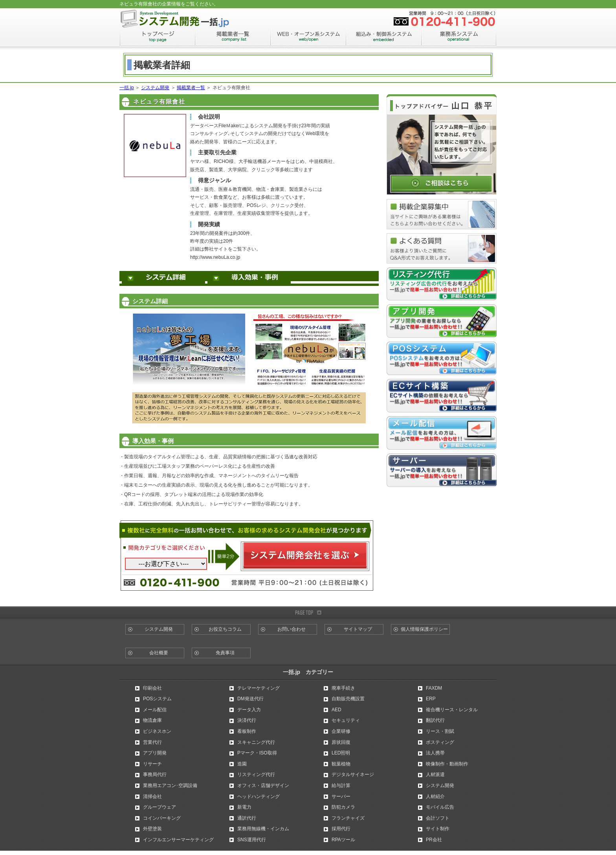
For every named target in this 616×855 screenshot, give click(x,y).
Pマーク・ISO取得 (257, 753)
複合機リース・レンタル (452, 710)
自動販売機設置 (348, 699)
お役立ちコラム (225, 629)
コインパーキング (162, 818)
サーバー (341, 796)
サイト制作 (438, 829)
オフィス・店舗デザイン (263, 785)
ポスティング (440, 742)
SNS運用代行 (252, 840)
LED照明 (341, 753)
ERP (431, 699)
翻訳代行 (435, 720)
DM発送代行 (250, 699)
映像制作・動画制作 (447, 764)
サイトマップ (358, 629)
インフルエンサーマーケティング (178, 840)
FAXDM (434, 688)
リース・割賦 (440, 731)
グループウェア (159, 807)
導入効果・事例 (249, 278)
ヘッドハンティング (258, 796)
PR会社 (434, 840)
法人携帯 (435, 753)
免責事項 (225, 653)
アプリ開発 (155, 753)
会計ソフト (438, 818)
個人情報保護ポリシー (424, 629)
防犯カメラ (343, 807)
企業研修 (341, 731)
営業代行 (152, 742)
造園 (242, 764)
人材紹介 (435, 796)
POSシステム (157, 699)
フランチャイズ (348, 818)
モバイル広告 (440, 807)
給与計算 (341, 785)
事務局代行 (155, 774)
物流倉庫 (152, 720)
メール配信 (155, 710)
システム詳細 (163, 278)
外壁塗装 (152, 829)
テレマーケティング (258, 688)
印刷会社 (152, 688)
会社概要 (159, 653)
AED (336, 710)
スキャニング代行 (256, 742)
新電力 (244, 807)
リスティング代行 (256, 774)
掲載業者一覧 (191, 88)
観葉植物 (341, 764)
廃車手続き (343, 688)
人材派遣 (435, 774)
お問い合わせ (291, 629)
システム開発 (155, 88)
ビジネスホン (157, 731)
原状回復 (341, 742)
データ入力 (249, 710)
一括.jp (127, 88)
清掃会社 (152, 796)
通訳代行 (247, 818)
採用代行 (341, 829)
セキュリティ (346, 720)
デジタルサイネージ (353, 774)
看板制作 (247, 731)
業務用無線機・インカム (263, 829)
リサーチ (152, 764)
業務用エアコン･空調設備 (170, 785)
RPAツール (343, 840)
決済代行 (247, 720)
